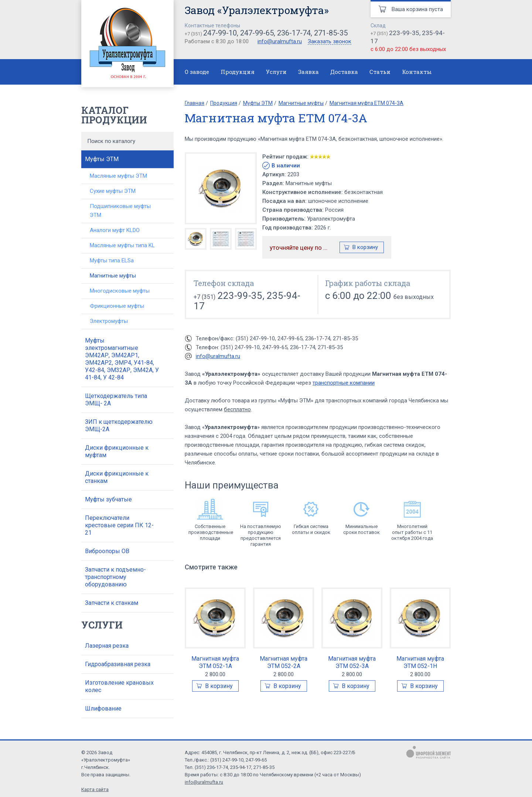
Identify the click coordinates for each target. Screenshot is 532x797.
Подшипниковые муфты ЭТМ (120, 211)
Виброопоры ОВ (107, 551)
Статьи (380, 72)
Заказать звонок (330, 42)
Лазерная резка (107, 646)
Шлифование (103, 709)
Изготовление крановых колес (119, 686)
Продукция (238, 72)
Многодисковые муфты (120, 291)
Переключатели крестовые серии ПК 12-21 (119, 525)
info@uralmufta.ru (280, 41)
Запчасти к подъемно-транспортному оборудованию (115, 577)
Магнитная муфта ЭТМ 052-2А (284, 662)
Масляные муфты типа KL (122, 245)
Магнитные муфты (113, 276)
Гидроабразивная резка (118, 664)
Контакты (417, 72)
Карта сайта (95, 789)
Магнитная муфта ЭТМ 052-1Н (420, 662)
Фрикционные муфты (117, 306)
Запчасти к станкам (112, 603)
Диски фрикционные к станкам (117, 477)
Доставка (344, 72)
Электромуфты (109, 321)
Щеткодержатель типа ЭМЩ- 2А (116, 400)
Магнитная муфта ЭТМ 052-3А (352, 662)
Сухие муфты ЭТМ (113, 191)
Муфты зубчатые (108, 499)
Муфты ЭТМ (102, 159)
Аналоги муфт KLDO (115, 230)
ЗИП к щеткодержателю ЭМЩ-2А (119, 425)
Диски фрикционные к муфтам (117, 451)
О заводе (197, 72)
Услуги (276, 72)
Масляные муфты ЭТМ (118, 176)
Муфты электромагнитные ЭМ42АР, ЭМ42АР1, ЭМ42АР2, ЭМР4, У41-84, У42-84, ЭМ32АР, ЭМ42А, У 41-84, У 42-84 (122, 359)
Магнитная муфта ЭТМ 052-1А (215, 662)
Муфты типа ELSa (112, 260)
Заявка (308, 72)
